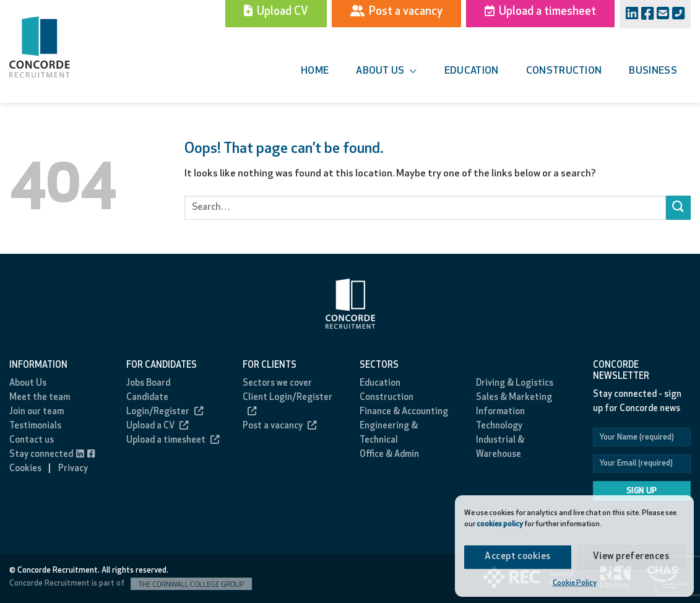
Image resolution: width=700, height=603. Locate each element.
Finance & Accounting (404, 412)
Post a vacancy (279, 426)
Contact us (32, 440)
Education (472, 71)
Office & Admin (389, 455)
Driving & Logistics (515, 384)
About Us (28, 384)
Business (653, 71)
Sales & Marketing (514, 398)
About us (386, 72)
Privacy (73, 469)
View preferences (631, 557)
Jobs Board (148, 384)
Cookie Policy (575, 583)
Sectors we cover (277, 384)
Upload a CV (157, 426)
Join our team (37, 412)
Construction (564, 71)
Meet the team (40, 398)
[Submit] (678, 208)
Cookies (25, 469)
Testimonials (35, 426)
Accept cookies (517, 557)
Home (315, 71)
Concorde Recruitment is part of (131, 583)
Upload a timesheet (173, 440)
